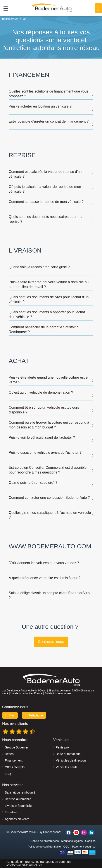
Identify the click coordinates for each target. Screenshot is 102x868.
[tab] (51, 92)
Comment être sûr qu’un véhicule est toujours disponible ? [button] (44, 410)
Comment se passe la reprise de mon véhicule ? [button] (46, 202)
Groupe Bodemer (16, 747)
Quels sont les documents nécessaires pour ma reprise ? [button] (46, 219)
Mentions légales (72, 841)
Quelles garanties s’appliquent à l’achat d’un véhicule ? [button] (50, 515)
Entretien (11, 812)
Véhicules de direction (71, 760)
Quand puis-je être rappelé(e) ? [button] (33, 483)
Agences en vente (17, 819)
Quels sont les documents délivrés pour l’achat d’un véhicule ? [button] (49, 299)
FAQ (8, 774)
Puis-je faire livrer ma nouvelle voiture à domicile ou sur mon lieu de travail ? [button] (49, 284)
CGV (66, 847)
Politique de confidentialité (44, 847)
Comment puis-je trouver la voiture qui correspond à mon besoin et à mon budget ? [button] (49, 425)
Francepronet (52, 832)
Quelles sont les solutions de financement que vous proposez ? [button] (49, 94)
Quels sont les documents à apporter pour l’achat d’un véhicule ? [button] (47, 314)
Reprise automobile (18, 799)
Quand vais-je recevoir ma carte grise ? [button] (39, 267)
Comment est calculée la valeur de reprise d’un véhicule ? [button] (45, 174)
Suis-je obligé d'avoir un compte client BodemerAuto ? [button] (49, 595)
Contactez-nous (51, 642)
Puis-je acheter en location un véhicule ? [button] (40, 106)
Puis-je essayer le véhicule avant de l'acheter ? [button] (45, 453)
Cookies (90, 841)
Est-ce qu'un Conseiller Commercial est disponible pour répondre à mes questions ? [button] (48, 470)
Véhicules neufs (67, 767)
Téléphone (34, 715)
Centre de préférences (44, 841)
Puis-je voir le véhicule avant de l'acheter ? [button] (42, 437)
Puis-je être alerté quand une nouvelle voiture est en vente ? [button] (49, 380)
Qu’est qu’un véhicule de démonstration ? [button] (41, 392)
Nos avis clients (15, 724)
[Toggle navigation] (4, 8)
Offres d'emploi (15, 767)
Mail (10, 715)
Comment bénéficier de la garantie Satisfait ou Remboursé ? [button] (45, 330)
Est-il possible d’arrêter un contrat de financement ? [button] (49, 121)
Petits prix (63, 747)
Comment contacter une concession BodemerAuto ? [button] (49, 498)
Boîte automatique (68, 754)
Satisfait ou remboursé (20, 792)
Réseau (10, 754)
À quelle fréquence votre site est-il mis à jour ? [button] (45, 578)
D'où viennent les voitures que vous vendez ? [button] (44, 563)
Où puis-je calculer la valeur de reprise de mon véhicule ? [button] (45, 189)
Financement (14, 760)
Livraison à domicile (18, 806)
